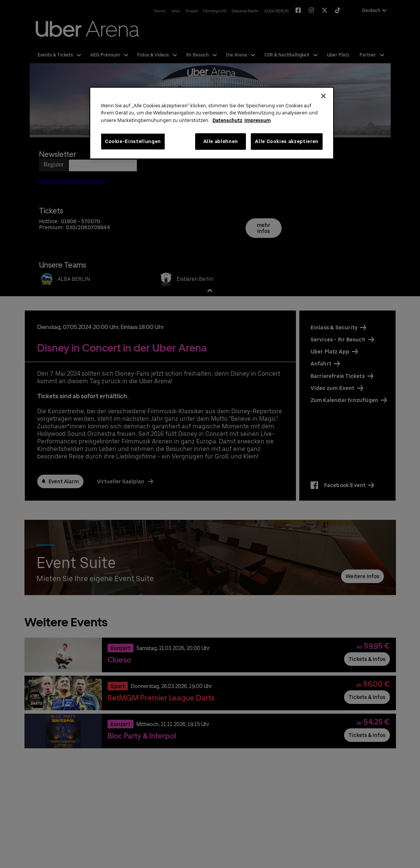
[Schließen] (323, 96)
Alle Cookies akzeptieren (287, 141)
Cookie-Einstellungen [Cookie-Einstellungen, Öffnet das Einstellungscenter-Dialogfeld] (133, 141)
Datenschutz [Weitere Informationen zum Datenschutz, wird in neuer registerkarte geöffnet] (227, 120)
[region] (212, 123)
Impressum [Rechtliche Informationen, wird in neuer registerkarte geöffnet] (258, 120)
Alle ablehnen (221, 141)
